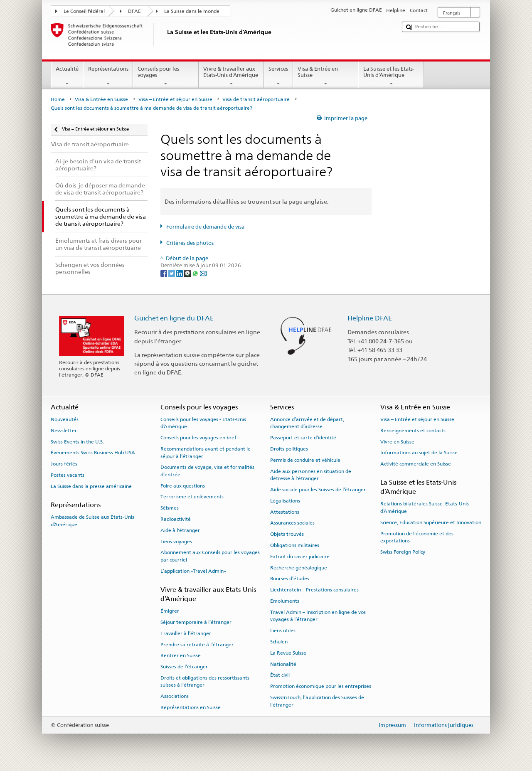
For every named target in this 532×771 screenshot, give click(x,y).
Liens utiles (283, 631)
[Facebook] (164, 273)
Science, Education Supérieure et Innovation (431, 522)
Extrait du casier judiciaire (300, 557)
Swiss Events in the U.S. (77, 441)
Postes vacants (68, 475)
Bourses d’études (290, 579)
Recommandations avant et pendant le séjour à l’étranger (206, 452)
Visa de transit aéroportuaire (256, 99)
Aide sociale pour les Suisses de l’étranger (318, 490)
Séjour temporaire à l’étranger (196, 622)
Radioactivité (176, 519)
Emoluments (285, 601)
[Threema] (188, 273)
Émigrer (170, 611)
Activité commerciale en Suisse (416, 464)
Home (58, 99)
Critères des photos (190, 243)
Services (278, 76)
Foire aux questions (183, 485)
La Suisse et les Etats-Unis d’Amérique (391, 76)
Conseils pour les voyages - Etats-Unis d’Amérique (203, 423)
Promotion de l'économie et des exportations (417, 537)
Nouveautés (65, 419)
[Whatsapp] (196, 273)
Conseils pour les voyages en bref (198, 438)
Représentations (108, 76)
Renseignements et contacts (413, 431)
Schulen (279, 642)
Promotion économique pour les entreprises (321, 686)
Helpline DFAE (370, 318)
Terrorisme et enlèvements (192, 497)
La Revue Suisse (288, 653)
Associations (175, 696)
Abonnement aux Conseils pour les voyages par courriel (210, 556)
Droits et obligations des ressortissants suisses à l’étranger (205, 681)
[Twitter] (172, 273)
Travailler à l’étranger (186, 633)
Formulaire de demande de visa (205, 227)
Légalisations (285, 501)
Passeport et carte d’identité (303, 438)
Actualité (67, 76)
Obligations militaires (295, 545)
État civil (280, 675)
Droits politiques (289, 449)
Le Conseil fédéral (84, 11)
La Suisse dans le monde (192, 11)
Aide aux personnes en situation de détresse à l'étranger (311, 474)
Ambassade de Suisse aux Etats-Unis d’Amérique (92, 521)
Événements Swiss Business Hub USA (93, 453)
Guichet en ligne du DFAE (174, 318)
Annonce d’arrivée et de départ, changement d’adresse (307, 423)
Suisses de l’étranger (184, 667)
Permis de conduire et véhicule (305, 460)
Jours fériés (64, 464)
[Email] (203, 273)
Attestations (285, 512)
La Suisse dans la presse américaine (91, 486)
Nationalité (283, 664)
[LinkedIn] (180, 273)
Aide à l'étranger (180, 530)
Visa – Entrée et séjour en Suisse (175, 99)
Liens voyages (176, 542)
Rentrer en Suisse (181, 655)
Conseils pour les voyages (166, 76)
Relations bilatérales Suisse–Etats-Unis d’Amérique (425, 507)
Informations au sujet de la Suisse (419, 453)
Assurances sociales (292, 523)
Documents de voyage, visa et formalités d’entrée (207, 471)
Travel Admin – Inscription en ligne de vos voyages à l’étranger (318, 616)
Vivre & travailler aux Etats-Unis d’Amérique (232, 76)
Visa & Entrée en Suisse (326, 76)
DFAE (134, 11)
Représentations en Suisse (191, 707)
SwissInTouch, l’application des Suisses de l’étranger (317, 701)
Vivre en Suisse (397, 441)
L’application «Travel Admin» (193, 571)
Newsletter (64, 431)
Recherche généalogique (299, 567)
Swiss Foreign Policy (403, 552)
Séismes (170, 508)
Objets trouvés (287, 534)
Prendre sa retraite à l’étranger (197, 644)
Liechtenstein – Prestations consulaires (314, 590)
